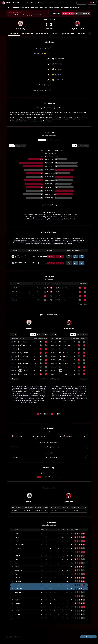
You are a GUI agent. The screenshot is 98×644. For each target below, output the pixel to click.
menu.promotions (52, 3)
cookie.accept (88, 637)
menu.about (63, 3)
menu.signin (81, 3)
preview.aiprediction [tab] (42, 34)
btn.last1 (57, 140)
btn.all (12, 146)
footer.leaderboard (31, 3)
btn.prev (15, 379)
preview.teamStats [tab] (28, 34)
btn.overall (42, 140)
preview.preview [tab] (14, 34)
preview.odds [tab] (81, 34)
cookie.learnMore (17, 637)
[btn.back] (9, 8)
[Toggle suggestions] (92, 3)
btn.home (18, 146)
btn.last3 (49, 140)
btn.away (24, 146)
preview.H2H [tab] (55, 34)
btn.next (43, 379)
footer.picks (42, 3)
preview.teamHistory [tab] (68, 34)
